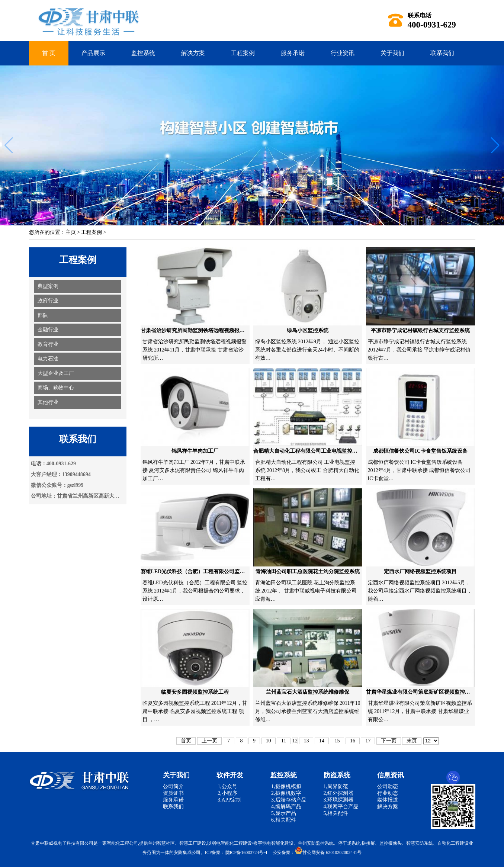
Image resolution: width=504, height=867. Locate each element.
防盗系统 (337, 775)
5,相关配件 (336, 813)
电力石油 (48, 359)
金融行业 (48, 330)
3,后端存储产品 (288, 800)
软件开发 (230, 775)
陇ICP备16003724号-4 (246, 852)
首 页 (49, 53)
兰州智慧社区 (161, 843)
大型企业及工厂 (56, 373)
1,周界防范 (336, 786)
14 (322, 741)
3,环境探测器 (339, 800)
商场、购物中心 (56, 388)
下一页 (389, 741)
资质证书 (173, 793)
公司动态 (388, 786)
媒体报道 (388, 800)
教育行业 (48, 344)
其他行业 (48, 402)
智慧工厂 (188, 843)
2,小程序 (227, 793)
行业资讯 (343, 53)
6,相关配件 (283, 820)
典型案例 (48, 286)
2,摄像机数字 (286, 793)
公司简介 (173, 786)
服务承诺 (293, 53)
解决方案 (193, 53)
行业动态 (388, 793)
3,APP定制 (229, 800)
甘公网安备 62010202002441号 (328, 852)
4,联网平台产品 (341, 807)
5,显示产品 (283, 813)
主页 (71, 232)
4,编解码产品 (286, 807)
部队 (43, 315)
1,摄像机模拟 (286, 786)
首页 (186, 741)
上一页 (209, 741)
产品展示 (93, 53)
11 (284, 741)
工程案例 (243, 53)
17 (368, 741)
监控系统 (143, 53)
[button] (495, 145)
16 (353, 741)
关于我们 (392, 53)
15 (337, 741)
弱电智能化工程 (227, 843)
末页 (412, 741)
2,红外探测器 (339, 793)
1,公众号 (227, 786)
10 (269, 741)
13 (306, 741)
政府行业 (48, 301)
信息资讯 (391, 775)
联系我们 (442, 53)
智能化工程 (118, 843)
